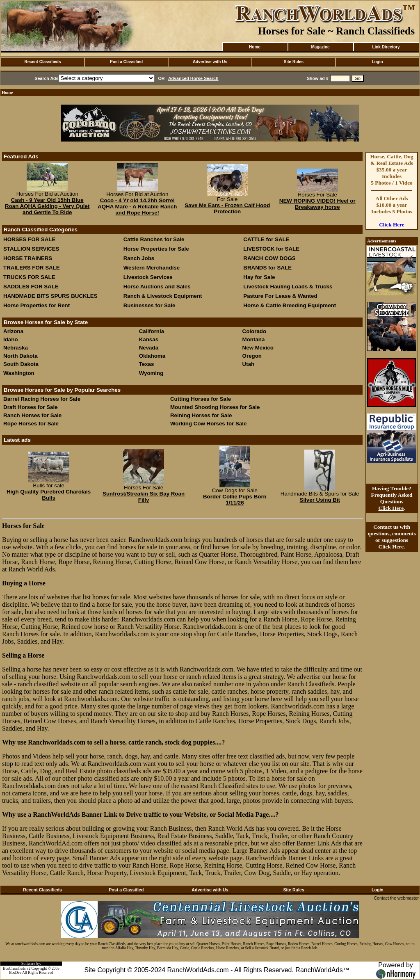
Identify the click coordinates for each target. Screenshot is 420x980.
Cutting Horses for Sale (201, 399)
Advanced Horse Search (193, 78)
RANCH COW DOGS (269, 258)
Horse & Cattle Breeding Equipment (290, 305)
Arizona (13, 331)
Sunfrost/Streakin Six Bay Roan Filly (144, 497)
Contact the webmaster (396, 898)
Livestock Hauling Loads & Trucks (288, 287)
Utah (249, 364)
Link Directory (386, 47)
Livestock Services (148, 277)
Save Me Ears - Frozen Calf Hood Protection (227, 208)
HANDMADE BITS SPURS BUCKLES (50, 296)
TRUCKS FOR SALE (29, 277)
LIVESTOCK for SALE (271, 249)
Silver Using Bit (320, 500)
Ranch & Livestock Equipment (163, 296)
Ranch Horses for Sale (32, 415)
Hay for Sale (260, 277)
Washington (19, 373)
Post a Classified (126, 62)
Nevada (149, 348)
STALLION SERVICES (31, 249)
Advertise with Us (210, 62)
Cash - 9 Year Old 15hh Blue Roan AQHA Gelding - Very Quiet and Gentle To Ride (47, 206)
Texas (147, 364)
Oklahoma (152, 356)
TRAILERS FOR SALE (32, 268)
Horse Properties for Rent (37, 305)
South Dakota (21, 364)
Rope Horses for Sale (31, 424)
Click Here (392, 225)
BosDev (15, 973)
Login (377, 62)
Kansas (149, 339)
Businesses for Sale (150, 305)
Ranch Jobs (139, 258)
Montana (254, 339)
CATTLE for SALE (266, 239)
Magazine (320, 47)
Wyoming (151, 373)
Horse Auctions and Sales (157, 287)
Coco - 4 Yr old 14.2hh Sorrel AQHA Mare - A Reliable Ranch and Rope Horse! (137, 207)
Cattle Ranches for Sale (154, 239)
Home (255, 47)
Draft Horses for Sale (31, 407)
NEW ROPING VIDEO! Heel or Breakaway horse (317, 204)
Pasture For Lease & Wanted (280, 296)
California (152, 331)
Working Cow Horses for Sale (208, 424)
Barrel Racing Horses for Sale (42, 399)
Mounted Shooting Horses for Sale (215, 407)
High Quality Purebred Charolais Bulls (49, 495)
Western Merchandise (152, 268)
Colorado (255, 331)
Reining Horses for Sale (201, 415)
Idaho (11, 339)
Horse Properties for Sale (156, 249)
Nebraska (16, 348)
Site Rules (294, 62)
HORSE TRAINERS (28, 258)
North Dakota (21, 356)
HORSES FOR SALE (29, 239)
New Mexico (258, 348)
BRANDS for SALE (267, 268)
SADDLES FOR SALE (31, 287)
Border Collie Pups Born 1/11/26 (235, 500)
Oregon (252, 356)
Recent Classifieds (43, 62)
